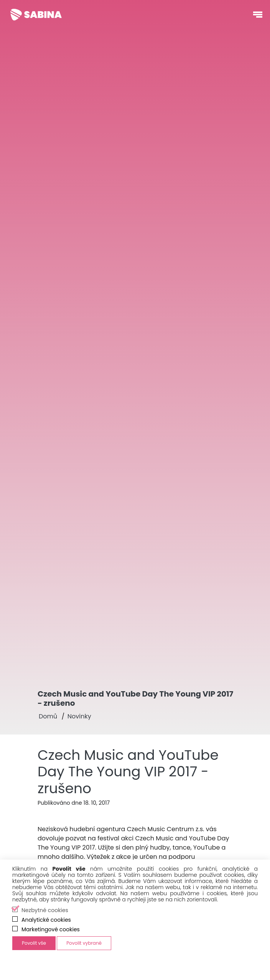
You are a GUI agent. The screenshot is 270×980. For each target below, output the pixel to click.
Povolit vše (34, 943)
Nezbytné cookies (45, 910)
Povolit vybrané (84, 943)
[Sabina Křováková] (36, 15)
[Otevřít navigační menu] (258, 15)
